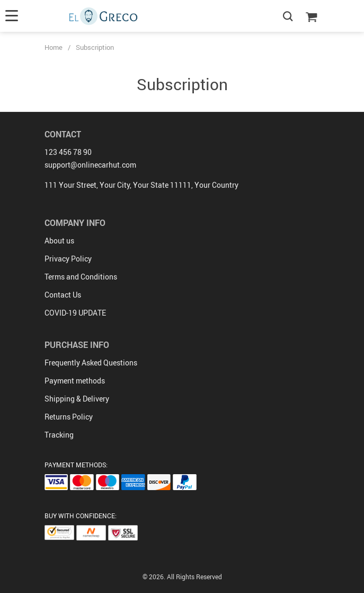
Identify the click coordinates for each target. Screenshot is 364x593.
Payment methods (75, 381)
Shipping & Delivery (77, 399)
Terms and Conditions (81, 277)
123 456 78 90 (68, 152)
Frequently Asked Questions (91, 363)
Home (54, 47)
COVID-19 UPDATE (75, 313)
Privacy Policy (68, 259)
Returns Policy (69, 417)
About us (59, 241)
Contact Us (63, 295)
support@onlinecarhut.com (90, 165)
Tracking (59, 435)
